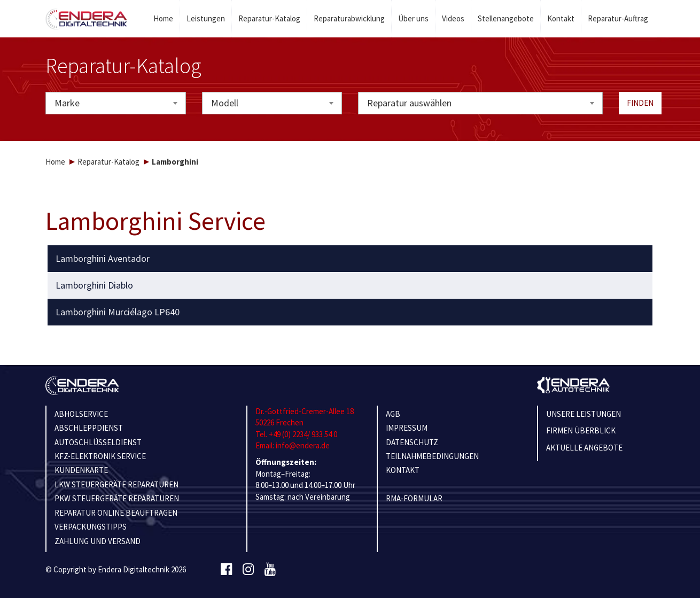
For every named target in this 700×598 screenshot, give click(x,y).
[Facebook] (226, 570)
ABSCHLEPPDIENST (89, 428)
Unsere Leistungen (584, 414)
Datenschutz (412, 442)
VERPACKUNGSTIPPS (91, 527)
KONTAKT (403, 470)
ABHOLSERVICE (81, 414)
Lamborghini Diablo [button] (94, 285)
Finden (640, 103)
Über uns (413, 18)
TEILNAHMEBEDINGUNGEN (432, 456)
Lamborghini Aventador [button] (103, 259)
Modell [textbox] (225, 103)
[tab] (350, 259)
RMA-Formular (414, 498)
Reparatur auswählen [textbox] (409, 103)
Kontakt (561, 18)
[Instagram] (248, 570)
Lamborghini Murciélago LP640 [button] (118, 312)
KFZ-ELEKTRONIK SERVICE (100, 456)
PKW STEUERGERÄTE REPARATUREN (117, 498)
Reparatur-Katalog (269, 18)
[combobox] (116, 103)
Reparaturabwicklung (349, 18)
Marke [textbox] (67, 103)
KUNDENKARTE (81, 470)
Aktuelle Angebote (584, 448)
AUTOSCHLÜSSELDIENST (98, 442)
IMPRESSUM (407, 428)
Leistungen (206, 18)
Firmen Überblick (581, 430)
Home (163, 18)
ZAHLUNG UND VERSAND (98, 541)
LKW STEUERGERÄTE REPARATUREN (116, 484)
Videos (453, 18)
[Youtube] (270, 570)
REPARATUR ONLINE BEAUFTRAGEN (116, 513)
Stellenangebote (506, 18)
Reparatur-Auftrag (618, 18)
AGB (393, 414)
